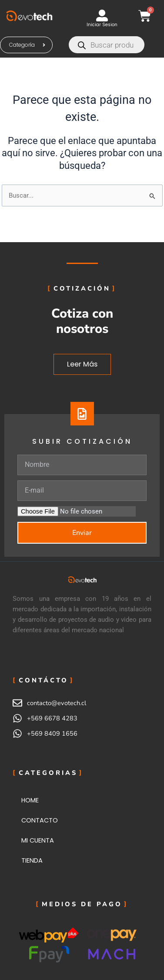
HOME (30, 800)
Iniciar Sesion (102, 25)
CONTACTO (40, 820)
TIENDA (32, 860)
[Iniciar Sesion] (102, 15)
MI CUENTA (38, 840)
